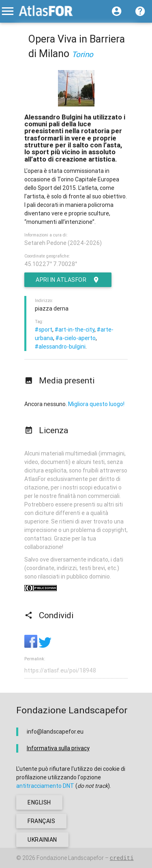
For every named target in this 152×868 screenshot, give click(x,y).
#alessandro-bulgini (60, 347)
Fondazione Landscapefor (70, 858)
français (41, 821)
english (39, 802)
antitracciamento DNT (45, 786)
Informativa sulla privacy (58, 748)
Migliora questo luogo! (96, 404)
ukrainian (42, 840)
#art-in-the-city (75, 330)
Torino (82, 54)
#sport (44, 330)
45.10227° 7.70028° (51, 264)
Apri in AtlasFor (68, 280)
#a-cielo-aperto (76, 338)
